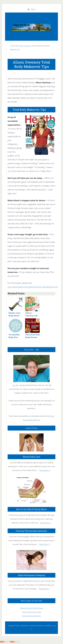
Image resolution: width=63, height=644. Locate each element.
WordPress (48, 626)
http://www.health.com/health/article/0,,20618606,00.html (33, 287)
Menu (33, 9)
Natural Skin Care (31, 457)
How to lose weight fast (32, 616)
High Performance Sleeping (31, 575)
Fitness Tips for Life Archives (31, 608)
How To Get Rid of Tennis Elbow (31, 509)
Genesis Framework (37, 626)
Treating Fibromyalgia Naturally (31, 531)
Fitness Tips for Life (32, 27)
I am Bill (15, 385)
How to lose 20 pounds (32, 612)
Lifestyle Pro (24, 626)
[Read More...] (45, 470)
